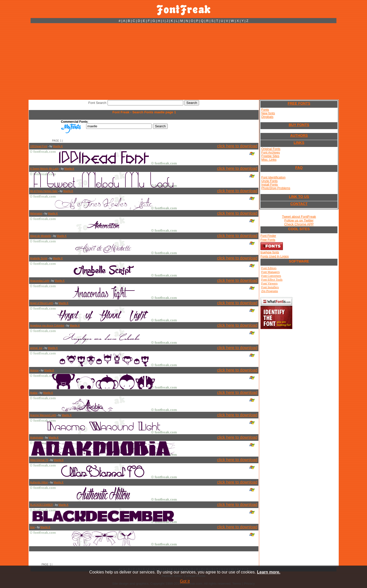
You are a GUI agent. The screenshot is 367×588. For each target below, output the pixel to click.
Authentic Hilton (39, 482)
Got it (185, 581)
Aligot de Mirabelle (41, 236)
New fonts (268, 113)
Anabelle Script (39, 258)
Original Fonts (271, 149)
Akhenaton (36, 214)
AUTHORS (299, 135)
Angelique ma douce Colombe (47, 326)
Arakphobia (37, 438)
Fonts (265, 110)
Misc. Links (269, 160)
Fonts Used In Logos (275, 256)
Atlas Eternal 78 (39, 460)
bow (32, 527)
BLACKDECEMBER (41, 505)
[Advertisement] (183, 61)
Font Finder (268, 236)
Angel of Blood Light (42, 303)
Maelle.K (58, 146)
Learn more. (269, 572)
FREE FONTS (299, 103)
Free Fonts (268, 240)
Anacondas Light (40, 281)
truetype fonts (270, 252)
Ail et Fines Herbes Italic (44, 191)
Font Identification (273, 177)
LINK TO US (299, 197)
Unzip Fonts (269, 181)
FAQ (299, 168)
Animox (34, 370)
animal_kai (36, 348)
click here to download (237, 146)
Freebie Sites (270, 156)
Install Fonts (270, 185)
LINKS (299, 143)
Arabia (34, 393)
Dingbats (267, 117)
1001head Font (39, 146)
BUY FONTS (299, 125)
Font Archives (271, 153)
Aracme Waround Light (43, 415)
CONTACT (299, 204)
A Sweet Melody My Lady (44, 169)
